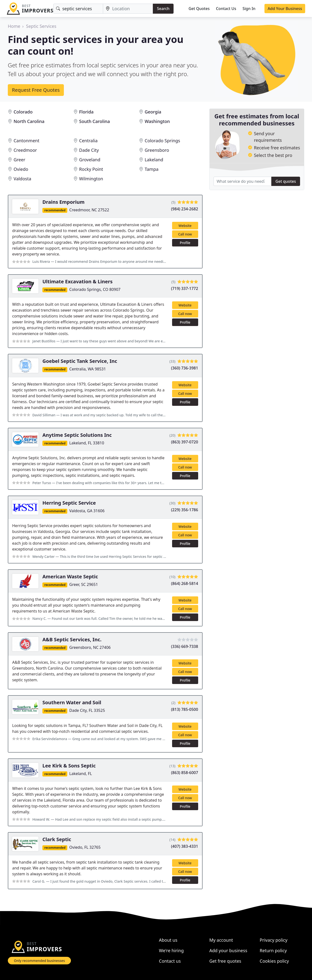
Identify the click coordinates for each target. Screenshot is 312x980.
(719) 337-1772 (185, 288)
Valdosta (22, 179)
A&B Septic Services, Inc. (72, 639)
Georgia (153, 112)
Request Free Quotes (36, 90)
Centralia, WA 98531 (88, 369)
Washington (157, 121)
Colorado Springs (162, 141)
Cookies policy (274, 961)
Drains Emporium (63, 202)
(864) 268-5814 (185, 583)
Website (185, 226)
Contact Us (226, 9)
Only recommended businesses (39, 961)
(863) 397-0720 (185, 442)
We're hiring (171, 950)
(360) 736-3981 (185, 368)
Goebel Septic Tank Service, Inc (80, 361)
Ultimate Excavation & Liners (78, 281)
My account (221, 940)
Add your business (228, 950)
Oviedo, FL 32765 (85, 847)
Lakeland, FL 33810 (87, 443)
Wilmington (91, 179)
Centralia (88, 141)
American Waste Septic (70, 577)
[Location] (128, 9)
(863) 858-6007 (185, 773)
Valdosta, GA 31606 (87, 511)
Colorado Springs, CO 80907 (95, 289)
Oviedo (21, 169)
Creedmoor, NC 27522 (89, 210)
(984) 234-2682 (185, 209)
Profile (185, 243)
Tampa (151, 169)
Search (163, 9)
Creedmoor (25, 150)
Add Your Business (285, 9)
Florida (86, 112)
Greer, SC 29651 (83, 584)
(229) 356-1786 (185, 510)
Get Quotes (199, 9)
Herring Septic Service (69, 503)
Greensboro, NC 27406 (90, 647)
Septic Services (41, 26)
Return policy (273, 950)
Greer (19, 160)
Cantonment (27, 141)
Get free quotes (225, 961)
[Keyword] (78, 9)
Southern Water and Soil (72, 702)
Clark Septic (57, 839)
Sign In (249, 9)
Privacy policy (273, 940)
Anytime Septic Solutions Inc (77, 435)
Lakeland (154, 160)
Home (14, 26)
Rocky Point (91, 169)
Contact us (170, 961)
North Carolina (29, 121)
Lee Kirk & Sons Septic (69, 766)
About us (168, 940)
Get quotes (286, 181)
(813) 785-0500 (185, 709)
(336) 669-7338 (185, 646)
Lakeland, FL (81, 774)
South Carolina (95, 121)
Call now (185, 234)
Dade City (89, 150)
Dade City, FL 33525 (87, 710)
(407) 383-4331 (185, 846)
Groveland (90, 160)
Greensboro (157, 150)
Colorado (23, 112)
